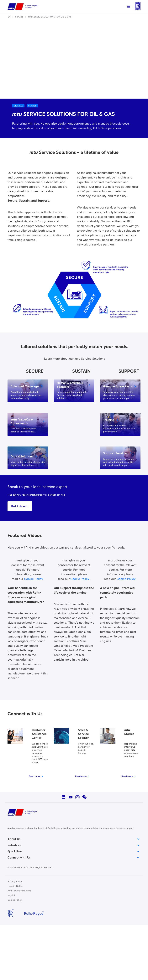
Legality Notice (15, 886)
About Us (74, 839)
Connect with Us (74, 858)
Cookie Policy (33, 579)
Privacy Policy (15, 882)
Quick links (74, 851)
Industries (74, 845)
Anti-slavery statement (19, 891)
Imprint (11, 895)
